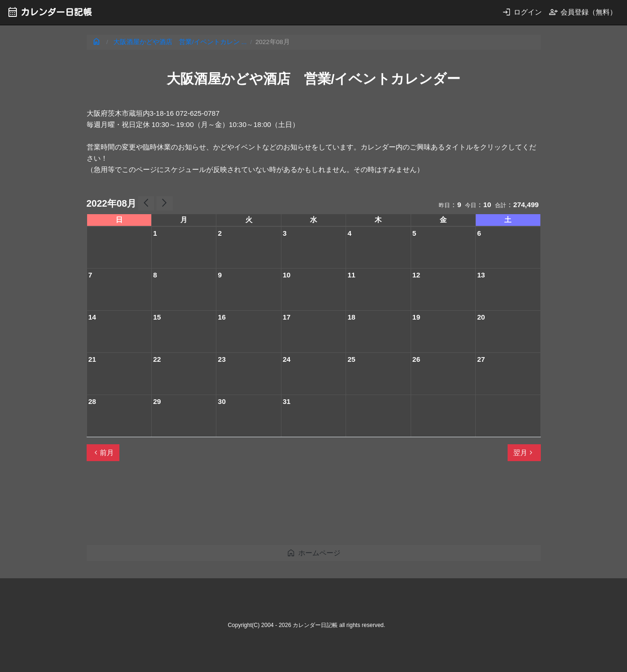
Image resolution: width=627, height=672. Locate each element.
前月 (103, 453)
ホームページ (313, 553)
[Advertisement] (257, 507)
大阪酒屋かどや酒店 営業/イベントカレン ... (180, 42)
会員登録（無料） (583, 12)
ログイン (522, 12)
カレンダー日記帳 (49, 12)
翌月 (524, 453)
